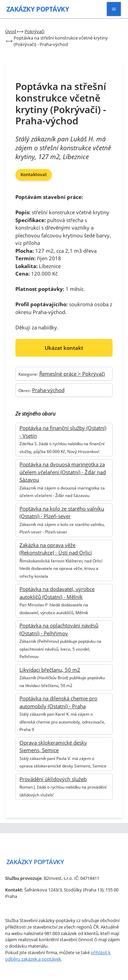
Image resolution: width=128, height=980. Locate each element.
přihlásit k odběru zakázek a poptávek (58, 956)
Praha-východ (48, 390)
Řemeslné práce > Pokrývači (72, 374)
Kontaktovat (34, 174)
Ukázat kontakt (64, 348)
